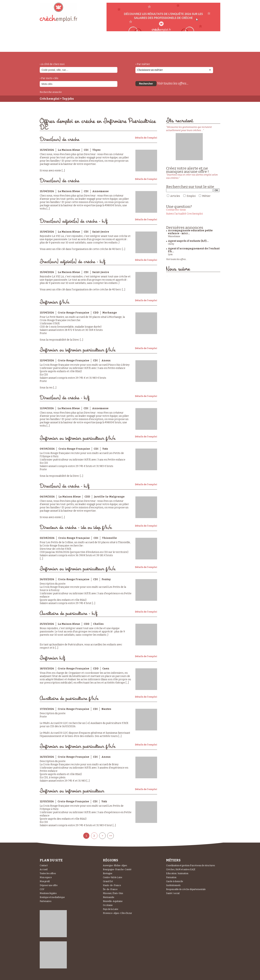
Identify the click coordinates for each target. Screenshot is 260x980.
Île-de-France (110, 889)
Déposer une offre (49, 885)
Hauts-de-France (112, 885)
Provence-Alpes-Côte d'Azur (117, 913)
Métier (206, 196)
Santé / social (173, 893)
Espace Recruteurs (202, 46)
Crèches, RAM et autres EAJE (181, 869)
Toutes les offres (48, 873)
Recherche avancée (51, 92)
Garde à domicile (175, 881)
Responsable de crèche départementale (186, 889)
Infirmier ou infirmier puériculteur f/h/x (78, 350)
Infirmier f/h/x (54, 302)
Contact (44, 866)
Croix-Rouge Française (73, 313)
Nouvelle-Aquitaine (113, 901)
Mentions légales (48, 893)
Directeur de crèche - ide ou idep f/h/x (76, 528)
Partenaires (46, 901)
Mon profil (45, 881)
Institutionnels (173, 885)
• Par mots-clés (49, 78)
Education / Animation (177, 873)
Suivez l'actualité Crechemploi (184, 214)
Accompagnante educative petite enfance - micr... (190, 232)
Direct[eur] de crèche (59, 139)
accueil (50, 47)
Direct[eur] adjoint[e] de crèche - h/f (74, 221)
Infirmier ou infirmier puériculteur (72, 791)
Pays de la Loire (111, 909)
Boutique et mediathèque (52, 897)
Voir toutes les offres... (173, 83)
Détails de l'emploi (146, 138)
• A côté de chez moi (52, 64)
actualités (93, 44)
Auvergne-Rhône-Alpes (115, 866)
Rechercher (146, 84)
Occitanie (108, 905)
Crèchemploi (50, 99)
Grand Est (108, 881)
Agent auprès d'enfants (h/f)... (188, 241)
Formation (171, 877)
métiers (70, 46)
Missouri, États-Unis (113, 893)
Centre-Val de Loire (113, 877)
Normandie (109, 897)
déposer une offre (125, 44)
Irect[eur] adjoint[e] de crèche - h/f (72, 262)
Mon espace (46, 877)
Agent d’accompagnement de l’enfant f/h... (194, 250)
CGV (42, 889)
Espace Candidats (162, 43)
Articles (175, 196)
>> (110, 836)
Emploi (191, 196)
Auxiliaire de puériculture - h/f (69, 614)
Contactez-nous (176, 210)
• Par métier (143, 64)
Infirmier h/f (52, 658)
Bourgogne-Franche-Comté (117, 869)
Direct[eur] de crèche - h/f (65, 398)
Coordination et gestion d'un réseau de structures (191, 866)
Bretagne (108, 873)
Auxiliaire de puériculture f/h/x (69, 699)
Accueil (44, 869)
